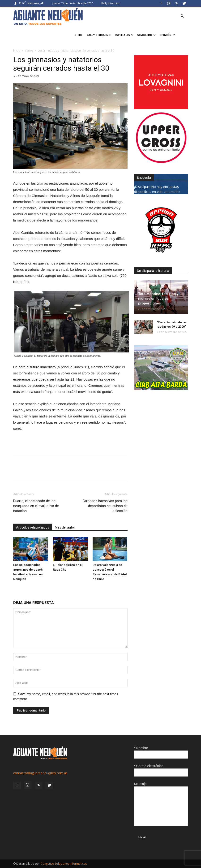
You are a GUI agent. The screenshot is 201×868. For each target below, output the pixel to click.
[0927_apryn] (161, 256)
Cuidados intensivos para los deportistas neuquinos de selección (105, 506)
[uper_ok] (161, 163)
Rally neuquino (111, 3)
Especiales (124, 35)
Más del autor (65, 527)
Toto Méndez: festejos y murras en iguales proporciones (158, 299)
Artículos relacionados (33, 527)
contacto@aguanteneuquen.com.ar (40, 773)
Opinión (167, 35)
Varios (29, 50)
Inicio (78, 35)
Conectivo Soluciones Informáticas (64, 864)
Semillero (146, 35)
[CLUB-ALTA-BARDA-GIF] (161, 389)
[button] (182, 16)
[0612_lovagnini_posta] (161, 108)
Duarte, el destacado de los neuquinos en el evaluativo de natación (36, 506)
